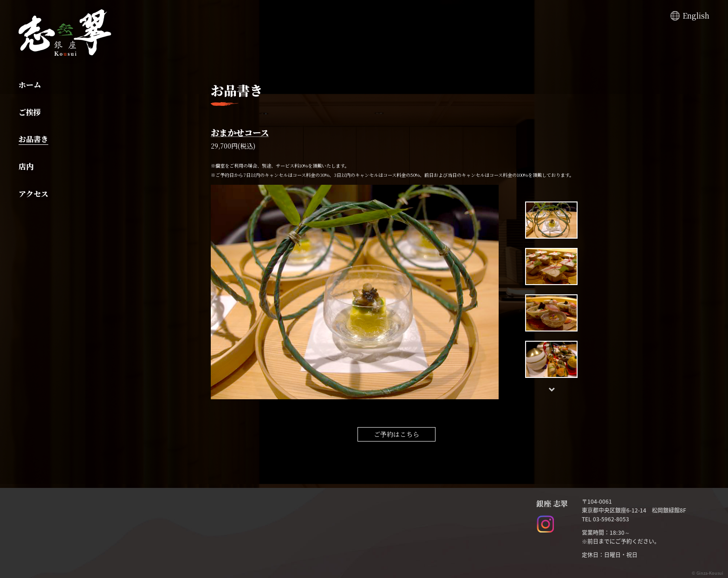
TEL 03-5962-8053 (605, 519)
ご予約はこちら (396, 434)
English (696, 16)
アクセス (33, 194)
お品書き (33, 139)
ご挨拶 (30, 112)
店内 (26, 166)
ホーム (30, 85)
